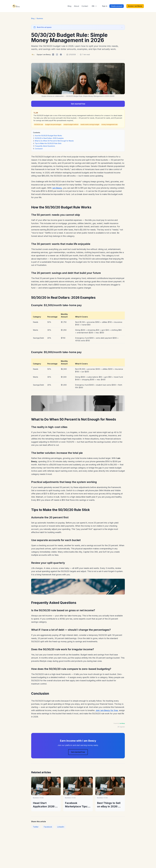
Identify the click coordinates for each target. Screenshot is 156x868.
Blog (69, 6)
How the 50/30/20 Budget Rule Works (48, 136)
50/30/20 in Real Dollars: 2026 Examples (49, 138)
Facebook (48, 827)
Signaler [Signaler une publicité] (121, 727)
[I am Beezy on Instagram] (57, 55)
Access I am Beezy (135, 6)
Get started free (78, 104)
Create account (117, 6)
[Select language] (94, 6)
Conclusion (39, 149)
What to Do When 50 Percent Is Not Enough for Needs (54, 141)
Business (40, 18)
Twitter (36, 827)
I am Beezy (57, 188)
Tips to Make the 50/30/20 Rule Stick (48, 143)
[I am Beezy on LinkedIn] (53, 55)
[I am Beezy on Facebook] (61, 55)
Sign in (105, 6)
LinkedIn (61, 827)
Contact (85, 6)
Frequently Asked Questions (45, 146)
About (76, 6)
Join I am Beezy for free (107, 710)
